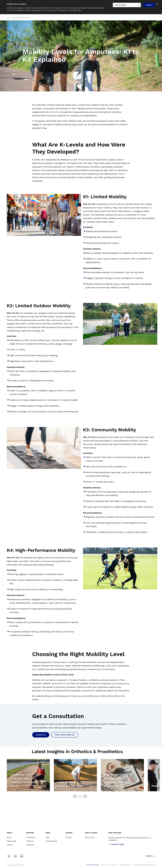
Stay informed (115, 833)
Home (9, 18)
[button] (75, 796)
